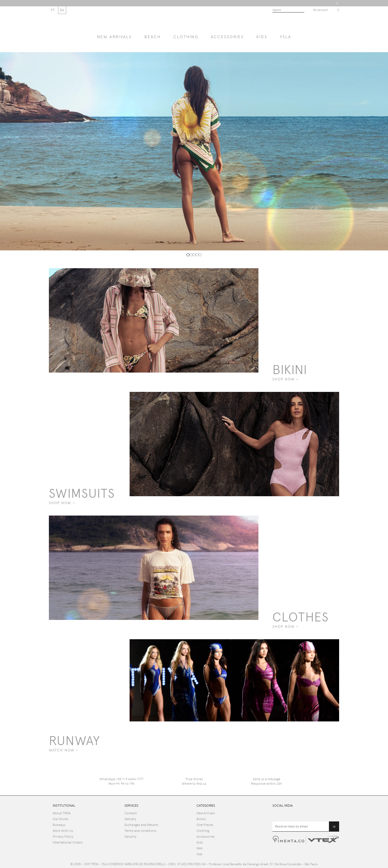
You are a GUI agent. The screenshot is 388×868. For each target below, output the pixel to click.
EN (62, 10)
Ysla (199, 854)
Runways (59, 825)
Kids (262, 37)
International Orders (68, 842)
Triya (194, 22)
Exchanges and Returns (141, 825)
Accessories (227, 37)
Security (130, 837)
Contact (131, 813)
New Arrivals (206, 813)
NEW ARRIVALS (114, 37)
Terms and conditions (140, 831)
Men (200, 848)
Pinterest (315, 815)
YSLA (286, 37)
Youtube (275, 815)
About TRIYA (62, 813)
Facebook (296, 815)
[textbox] (288, 10)
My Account (320, 10)
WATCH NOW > (64, 750)
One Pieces (205, 825)
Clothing (186, 37)
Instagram (336, 815)
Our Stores (61, 819)
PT (53, 10)
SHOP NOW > (285, 379)
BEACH (153, 37)
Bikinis (201, 819)
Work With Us (63, 831)
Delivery (130, 819)
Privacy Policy (63, 837)
